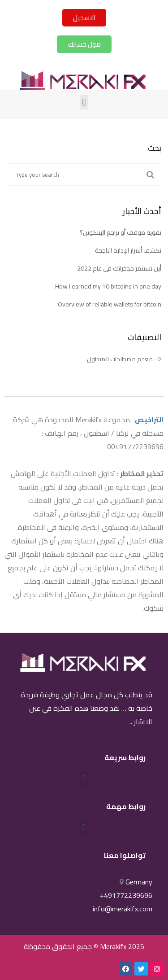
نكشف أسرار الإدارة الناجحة (128, 250)
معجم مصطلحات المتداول (120, 359)
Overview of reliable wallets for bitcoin (110, 304)
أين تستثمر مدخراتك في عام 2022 (119, 268)
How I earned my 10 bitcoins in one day (108, 286)
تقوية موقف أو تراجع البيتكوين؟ (121, 232)
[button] (84, 18)
